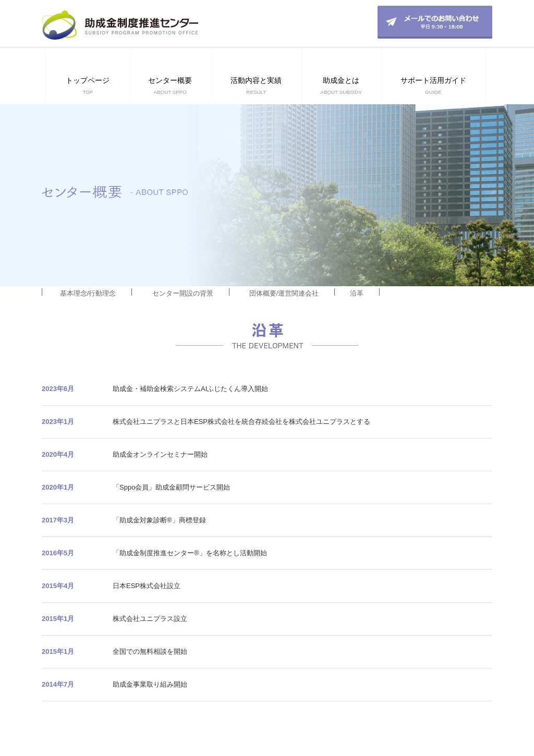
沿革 (357, 293)
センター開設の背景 (183, 293)
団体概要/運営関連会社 (284, 293)
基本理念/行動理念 (88, 293)
